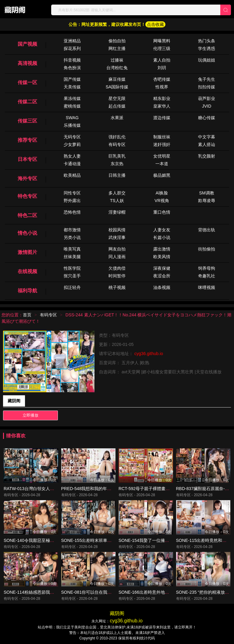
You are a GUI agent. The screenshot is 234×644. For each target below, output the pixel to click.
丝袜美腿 (72, 257)
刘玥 (162, 68)
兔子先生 (207, 79)
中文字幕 (207, 137)
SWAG (72, 118)
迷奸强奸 (162, 144)
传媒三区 (27, 121)
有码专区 (117, 144)
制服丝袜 (162, 137)
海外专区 (27, 178)
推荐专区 (27, 140)
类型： (105, 335)
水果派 (117, 118)
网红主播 (117, 48)
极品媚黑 (162, 175)
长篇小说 (162, 237)
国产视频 (27, 44)
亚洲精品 (72, 41)
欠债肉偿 (117, 268)
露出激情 (162, 249)
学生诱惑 (207, 48)
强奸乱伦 (117, 137)
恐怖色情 (72, 212)
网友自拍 (117, 249)
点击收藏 (155, 24)
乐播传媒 (72, 125)
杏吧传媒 (162, 79)
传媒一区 (27, 82)
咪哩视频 (207, 287)
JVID (207, 106)
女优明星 (162, 156)
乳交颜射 (207, 156)
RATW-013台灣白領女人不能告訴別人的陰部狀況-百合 (55, 489)
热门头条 (207, 41)
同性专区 (72, 193)
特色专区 (27, 196)
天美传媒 (72, 87)
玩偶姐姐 (207, 60)
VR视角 (162, 201)
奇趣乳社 (207, 276)
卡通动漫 (72, 164)
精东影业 (162, 98)
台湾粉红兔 (117, 68)
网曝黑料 (162, 41)
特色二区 (27, 215)
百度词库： (110, 363)
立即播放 (30, 415)
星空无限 (117, 98)
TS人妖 (117, 201)
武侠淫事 (117, 237)
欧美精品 (72, 175)
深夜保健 (162, 268)
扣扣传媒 (207, 87)
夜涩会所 (162, 276)
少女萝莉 (72, 144)
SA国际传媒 (117, 87)
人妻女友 (162, 230)
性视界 (162, 87)
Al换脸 (162, 193)
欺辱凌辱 (207, 201)
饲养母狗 (207, 268)
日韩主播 (117, 175)
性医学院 (72, 268)
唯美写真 (72, 249)
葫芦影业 (207, 98)
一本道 (162, 164)
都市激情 (72, 230)
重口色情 (162, 212)
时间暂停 (117, 276)
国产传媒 (72, 79)
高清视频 (27, 63)
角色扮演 (72, 68)
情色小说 (27, 233)
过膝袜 (117, 60)
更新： (105, 344)
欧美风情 (162, 257)
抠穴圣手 (72, 276)
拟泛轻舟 (72, 287)
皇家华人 (162, 106)
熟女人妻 (72, 156)
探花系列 (72, 48)
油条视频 (162, 287)
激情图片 (27, 252)
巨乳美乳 (117, 156)
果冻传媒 (72, 98)
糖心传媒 (207, 118)
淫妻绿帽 (117, 212)
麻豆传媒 (117, 79)
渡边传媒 (162, 118)
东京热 (117, 164)
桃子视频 (117, 287)
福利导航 (27, 291)
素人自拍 (162, 60)
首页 (27, 315)
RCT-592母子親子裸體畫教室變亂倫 (153, 489)
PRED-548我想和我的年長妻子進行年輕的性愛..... (108, 489)
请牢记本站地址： (117, 354)
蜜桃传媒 (72, 106)
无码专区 (72, 137)
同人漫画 (117, 257)
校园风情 (117, 230)
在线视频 (27, 271)
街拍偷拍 (207, 249)
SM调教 (207, 193)
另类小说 (72, 237)
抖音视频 (72, 60)
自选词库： (110, 372)
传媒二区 (27, 102)
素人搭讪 (207, 144)
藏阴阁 (14, 401)
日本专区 (27, 159)
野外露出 (72, 201)
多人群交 (117, 193)
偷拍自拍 (117, 41)
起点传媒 (117, 106)
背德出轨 (207, 230)
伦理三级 (162, 48)
